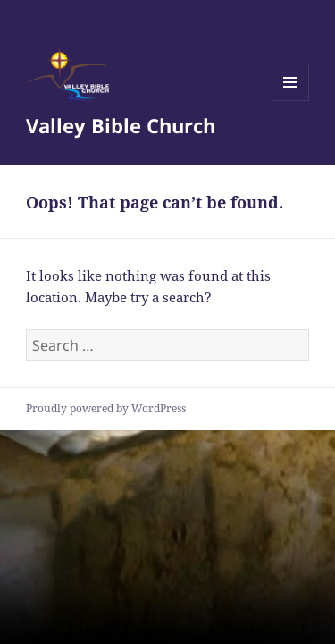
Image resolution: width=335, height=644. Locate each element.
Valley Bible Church (121, 125)
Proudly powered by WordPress (106, 408)
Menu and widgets (291, 101)
